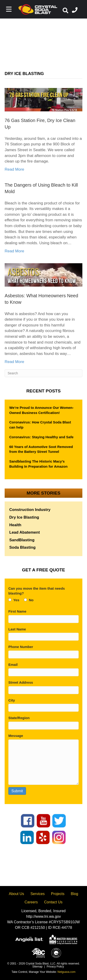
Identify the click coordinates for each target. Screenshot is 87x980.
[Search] (43, 373)
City (12, 700)
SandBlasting (22, 540)
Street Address (21, 682)
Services (37, 894)
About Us (16, 894)
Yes (16, 600)
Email (13, 665)
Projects (58, 894)
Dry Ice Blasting (24, 517)
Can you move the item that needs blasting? (37, 591)
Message (16, 736)
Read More (14, 169)
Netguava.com (66, 972)
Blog (74, 894)
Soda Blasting (22, 547)
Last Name (17, 629)
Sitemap (37, 967)
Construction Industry (30, 510)
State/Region (19, 718)
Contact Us (53, 902)
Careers (31, 902)
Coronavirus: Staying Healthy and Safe (41, 437)
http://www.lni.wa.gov (43, 916)
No (31, 600)
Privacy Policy (55, 967)
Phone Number (21, 647)
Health (15, 525)
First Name (17, 611)
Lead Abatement (25, 532)
